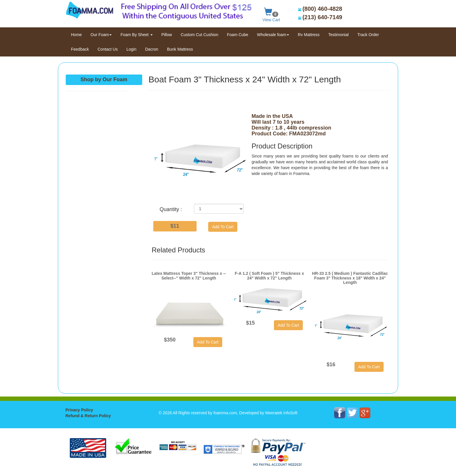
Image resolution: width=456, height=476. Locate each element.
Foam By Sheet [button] (136, 35)
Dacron (152, 49)
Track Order (368, 35)
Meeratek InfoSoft (281, 413)
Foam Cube (238, 35)
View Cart (271, 14)
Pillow (167, 35)
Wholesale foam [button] (273, 35)
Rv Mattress (309, 35)
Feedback (80, 49)
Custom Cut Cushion (199, 35)
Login (131, 49)
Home (79, 34)
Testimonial (339, 35)
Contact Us (107, 49)
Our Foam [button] (101, 35)
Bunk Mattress (180, 49)
